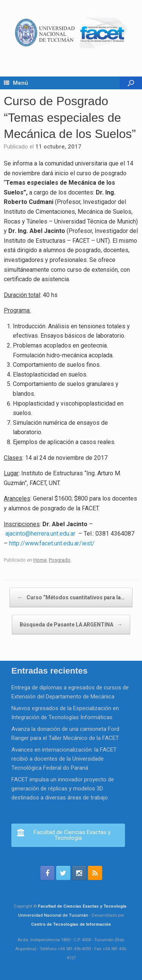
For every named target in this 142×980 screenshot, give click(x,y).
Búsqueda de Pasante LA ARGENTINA (71, 625)
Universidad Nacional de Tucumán (53, 915)
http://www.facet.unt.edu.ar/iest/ (52, 543)
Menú (16, 83)
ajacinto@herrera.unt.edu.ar (41, 534)
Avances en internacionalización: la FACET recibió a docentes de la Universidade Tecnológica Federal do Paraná (64, 759)
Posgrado (60, 560)
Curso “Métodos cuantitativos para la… (71, 597)
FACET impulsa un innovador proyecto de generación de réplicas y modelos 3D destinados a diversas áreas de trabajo (63, 789)
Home (40, 560)
